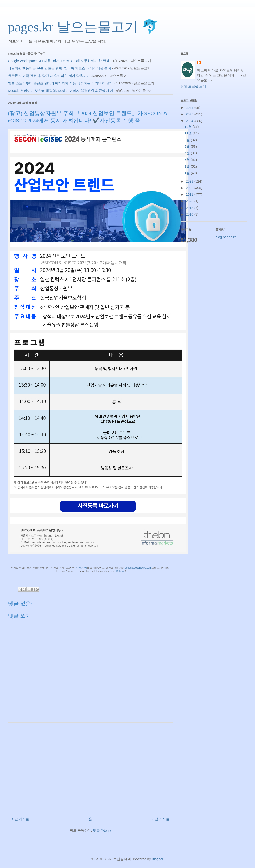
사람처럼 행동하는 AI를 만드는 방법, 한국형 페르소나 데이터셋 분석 (59, 68)
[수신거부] (81, 568)
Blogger (157, 859)
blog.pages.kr (226, 237)
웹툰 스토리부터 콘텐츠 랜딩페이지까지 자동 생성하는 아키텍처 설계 (60, 83)
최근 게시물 (20, 819)
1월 (188, 173)
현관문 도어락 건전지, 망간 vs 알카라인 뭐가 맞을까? (48, 76)
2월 (188, 166)
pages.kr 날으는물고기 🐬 (83, 27)
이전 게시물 (160, 819)
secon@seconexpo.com (138, 568)
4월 (188, 153)
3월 (188, 160)
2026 (190, 108)
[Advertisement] (90, 768)
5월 (188, 146)
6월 (188, 140)
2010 (190, 214)
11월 (189, 133)
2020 (190, 201)
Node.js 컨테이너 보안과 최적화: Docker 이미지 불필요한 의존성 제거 (60, 91)
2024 (190, 121)
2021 (190, 194)
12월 (189, 127)
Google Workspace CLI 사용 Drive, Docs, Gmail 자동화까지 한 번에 (59, 61)
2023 (190, 181)
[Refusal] (120, 571)
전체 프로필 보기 (193, 86)
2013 (190, 208)
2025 (190, 114)
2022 (190, 188)
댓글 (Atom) (102, 830)
